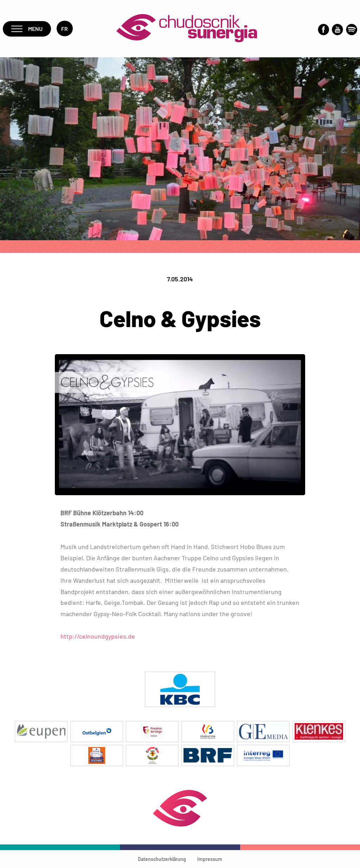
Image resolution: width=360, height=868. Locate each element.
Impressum (210, 859)
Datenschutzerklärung (162, 859)
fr (65, 29)
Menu (27, 29)
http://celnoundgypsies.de (98, 636)
